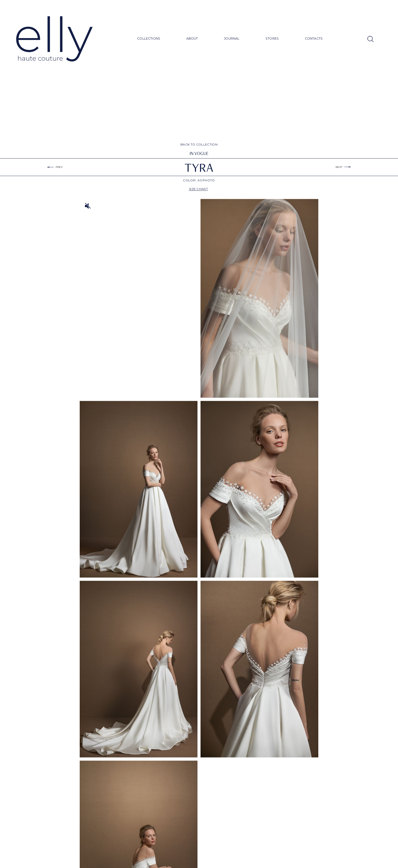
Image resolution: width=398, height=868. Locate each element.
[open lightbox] (259, 298)
